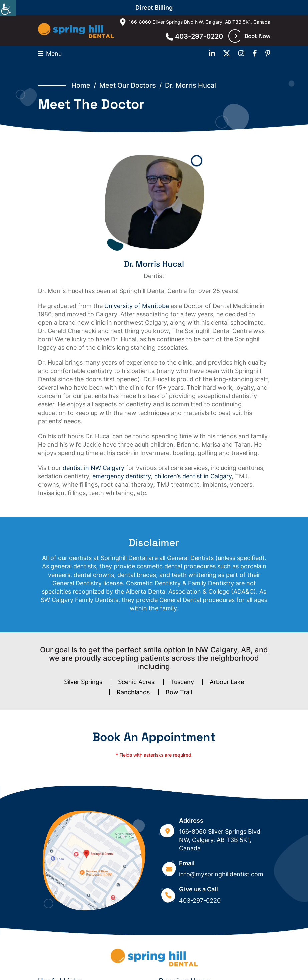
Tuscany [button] (182, 682)
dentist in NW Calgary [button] (94, 468)
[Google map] (94, 860)
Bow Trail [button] (179, 692)
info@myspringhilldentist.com (221, 874)
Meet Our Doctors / (132, 85)
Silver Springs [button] (83, 682)
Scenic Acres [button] (136, 682)
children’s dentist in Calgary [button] (193, 476)
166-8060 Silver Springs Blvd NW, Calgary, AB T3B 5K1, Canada (195, 22)
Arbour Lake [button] (227, 682)
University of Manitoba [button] (137, 306)
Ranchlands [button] (133, 692)
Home (81, 85)
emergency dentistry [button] (122, 476)
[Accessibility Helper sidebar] (8, 8)
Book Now (251, 36)
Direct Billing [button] (154, 8)
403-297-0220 (194, 36)
